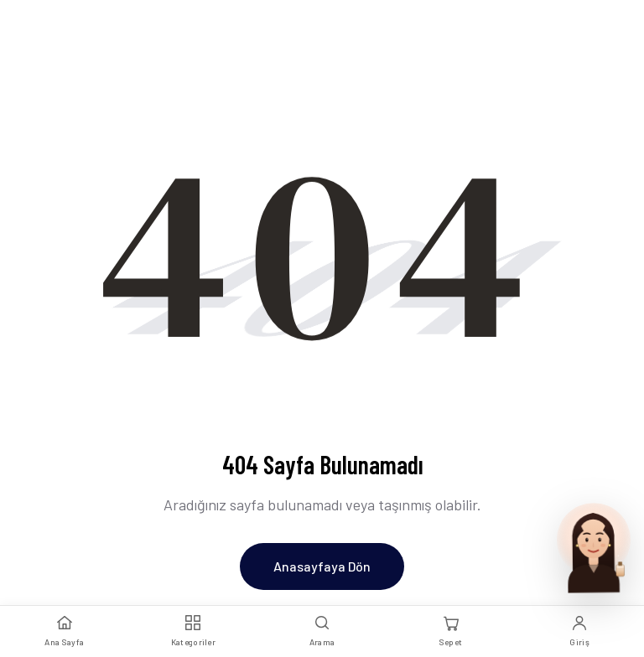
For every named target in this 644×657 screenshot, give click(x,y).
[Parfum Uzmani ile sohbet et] (594, 546)
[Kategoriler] (194, 631)
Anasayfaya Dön (322, 566)
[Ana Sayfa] (65, 631)
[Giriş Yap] (579, 631)
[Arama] (322, 631)
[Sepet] (451, 631)
